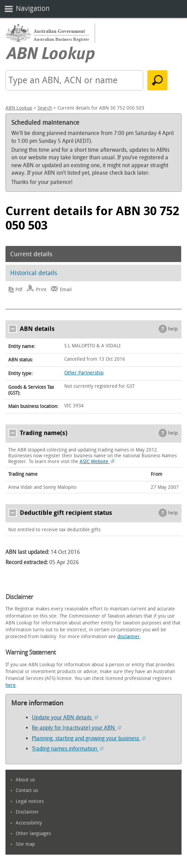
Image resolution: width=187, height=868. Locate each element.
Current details (31, 254)
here (11, 685)
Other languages (33, 834)
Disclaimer (27, 812)
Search (45, 108)
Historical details (34, 273)
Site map (25, 844)
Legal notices (30, 801)
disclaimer (129, 637)
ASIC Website (97, 462)
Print (41, 290)
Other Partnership (84, 373)
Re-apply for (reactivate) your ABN (76, 728)
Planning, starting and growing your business (89, 738)
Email (66, 290)
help (173, 329)
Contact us (27, 790)
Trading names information (68, 749)
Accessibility (29, 823)
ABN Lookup (19, 108)
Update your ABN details (65, 717)
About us (25, 780)
